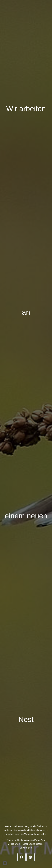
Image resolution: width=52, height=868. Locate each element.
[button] (5, 863)
